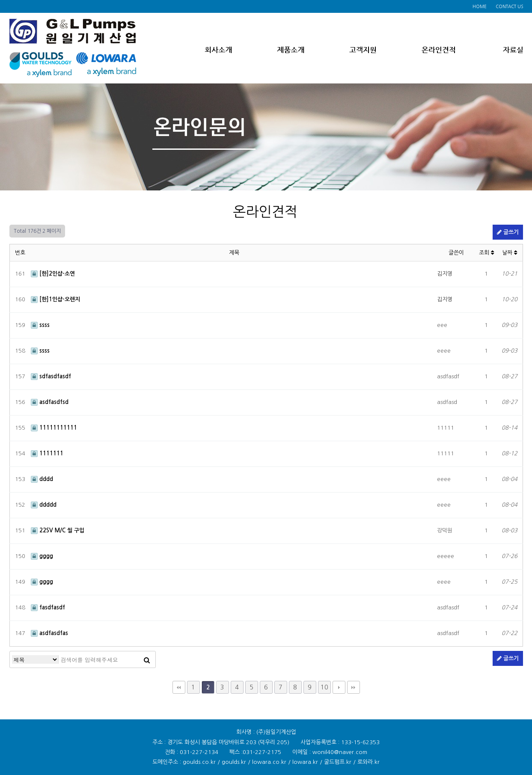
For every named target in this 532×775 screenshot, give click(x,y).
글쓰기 (508, 232)
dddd (42, 479)
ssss (40, 325)
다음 (339, 687)
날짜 (510, 253)
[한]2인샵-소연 (53, 274)
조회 (486, 253)
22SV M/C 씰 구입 (58, 530)
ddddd (44, 505)
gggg (42, 556)
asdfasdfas (49, 633)
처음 (179, 687)
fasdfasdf (48, 607)
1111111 (47, 453)
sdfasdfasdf (51, 376)
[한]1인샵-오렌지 (55, 299)
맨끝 (354, 687)
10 (324, 687)
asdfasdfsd (50, 402)
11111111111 (54, 428)
